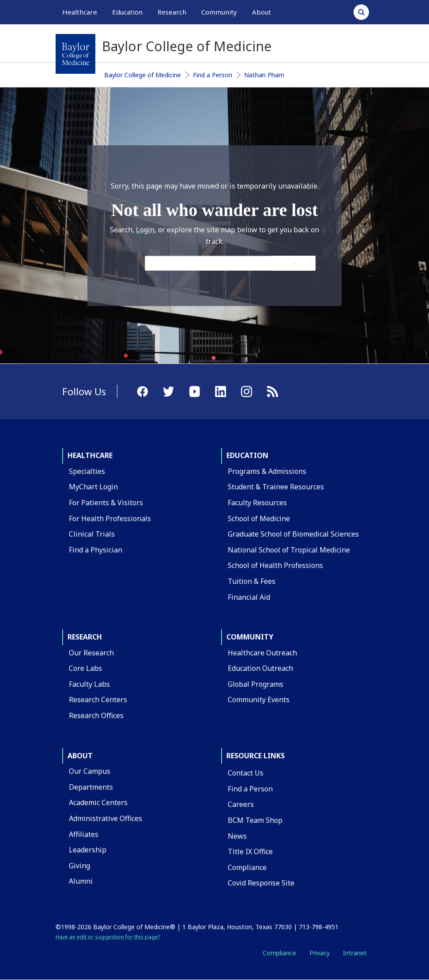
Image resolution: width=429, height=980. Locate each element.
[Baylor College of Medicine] (75, 54)
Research (85, 637)
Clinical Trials (92, 534)
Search (294, 263)
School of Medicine (259, 518)
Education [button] (127, 12)
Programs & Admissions (267, 471)
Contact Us (246, 773)
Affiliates (84, 834)
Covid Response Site (261, 883)
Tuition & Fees (252, 581)
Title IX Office (250, 851)
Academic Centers (98, 802)
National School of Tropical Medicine (289, 550)
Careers (241, 804)
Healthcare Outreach (262, 653)
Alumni (81, 881)
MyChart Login (93, 487)
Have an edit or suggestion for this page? (108, 937)
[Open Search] (361, 12)
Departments (91, 787)
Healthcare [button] (80, 12)
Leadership (88, 850)
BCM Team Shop (255, 820)
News (237, 836)
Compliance (247, 867)
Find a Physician (96, 550)
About (80, 756)
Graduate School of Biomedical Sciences (293, 534)
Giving (79, 866)
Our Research (91, 653)
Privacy (320, 953)
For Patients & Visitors (106, 503)
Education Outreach (260, 668)
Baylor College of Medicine (143, 75)
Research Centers (98, 700)
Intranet (355, 953)
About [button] (262, 12)
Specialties (87, 471)
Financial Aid (249, 597)
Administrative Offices (105, 818)
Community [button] (219, 12)
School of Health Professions (275, 565)
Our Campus (90, 771)
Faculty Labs (89, 684)
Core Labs (85, 668)
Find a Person (213, 75)
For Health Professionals (110, 518)
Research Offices (96, 715)
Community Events (259, 700)
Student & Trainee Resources (276, 487)
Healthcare (90, 455)
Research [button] (172, 12)
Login (145, 230)
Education (247, 455)
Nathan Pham (264, 75)
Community (250, 637)
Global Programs (256, 684)
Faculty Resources (257, 503)
